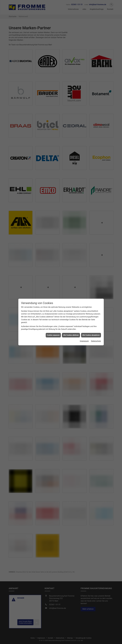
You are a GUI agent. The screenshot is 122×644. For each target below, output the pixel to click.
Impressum (84, 341)
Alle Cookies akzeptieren (91, 335)
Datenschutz (96, 341)
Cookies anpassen (53, 335)
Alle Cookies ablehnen (71, 335)
